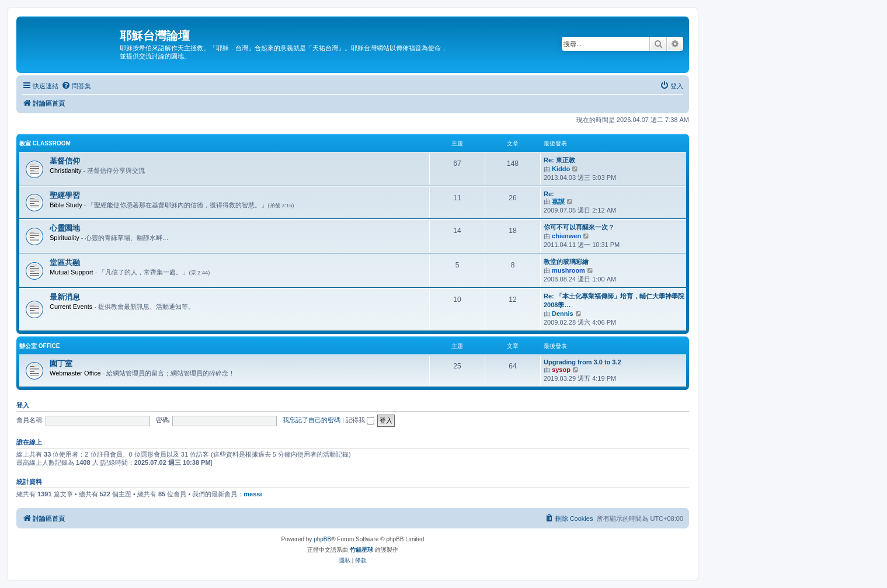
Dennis (563, 314)
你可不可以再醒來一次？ (579, 227)
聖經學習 (65, 195)
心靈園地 (65, 228)
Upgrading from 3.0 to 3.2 (582, 362)
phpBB (322, 539)
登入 (23, 405)
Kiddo (561, 169)
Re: (549, 194)
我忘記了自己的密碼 (312, 420)
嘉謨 (558, 201)
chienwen (566, 236)
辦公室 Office (39, 346)
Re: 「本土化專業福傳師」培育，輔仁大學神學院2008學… (614, 300)
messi (253, 494)
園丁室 (61, 363)
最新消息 (65, 297)
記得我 (360, 420)
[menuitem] (76, 86)
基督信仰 (65, 161)
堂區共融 (65, 262)
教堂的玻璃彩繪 (566, 262)
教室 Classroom (45, 143)
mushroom (568, 270)
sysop (561, 370)
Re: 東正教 (559, 160)
